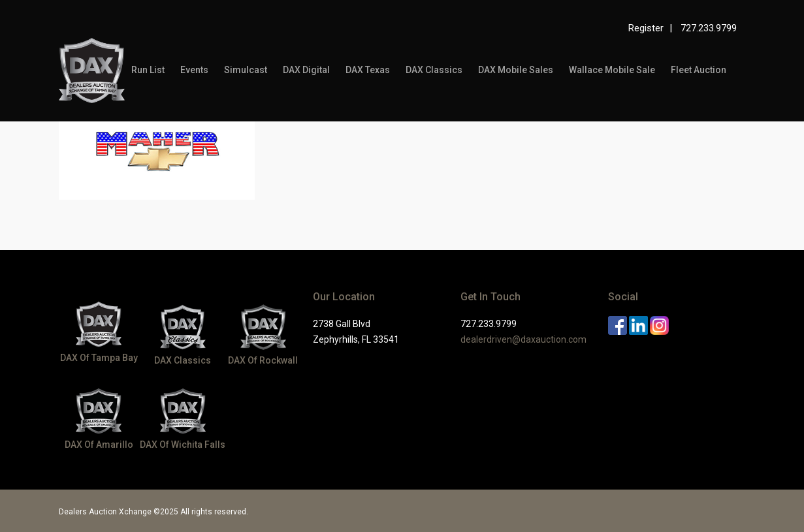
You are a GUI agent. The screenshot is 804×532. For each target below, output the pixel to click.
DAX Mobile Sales (516, 70)
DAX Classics (434, 70)
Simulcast (246, 70)
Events (194, 70)
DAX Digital (306, 70)
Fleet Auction (699, 70)
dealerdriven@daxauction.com (523, 339)
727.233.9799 (709, 28)
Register (646, 28)
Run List (148, 70)
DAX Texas (368, 70)
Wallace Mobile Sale (612, 70)
